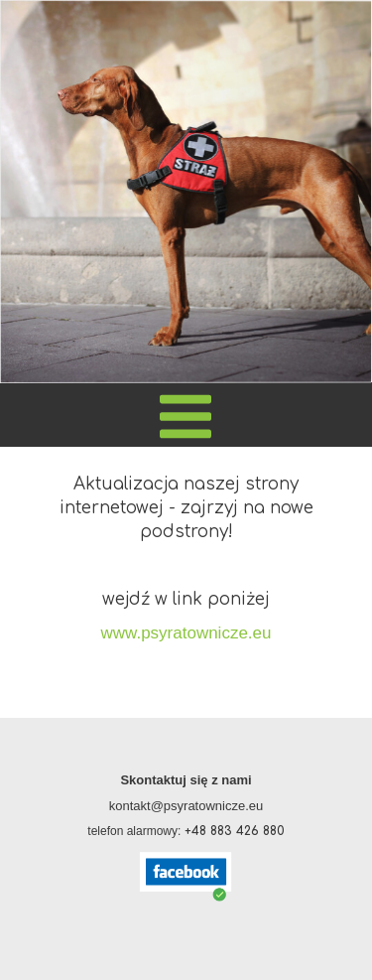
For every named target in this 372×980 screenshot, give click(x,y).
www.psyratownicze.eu (186, 633)
